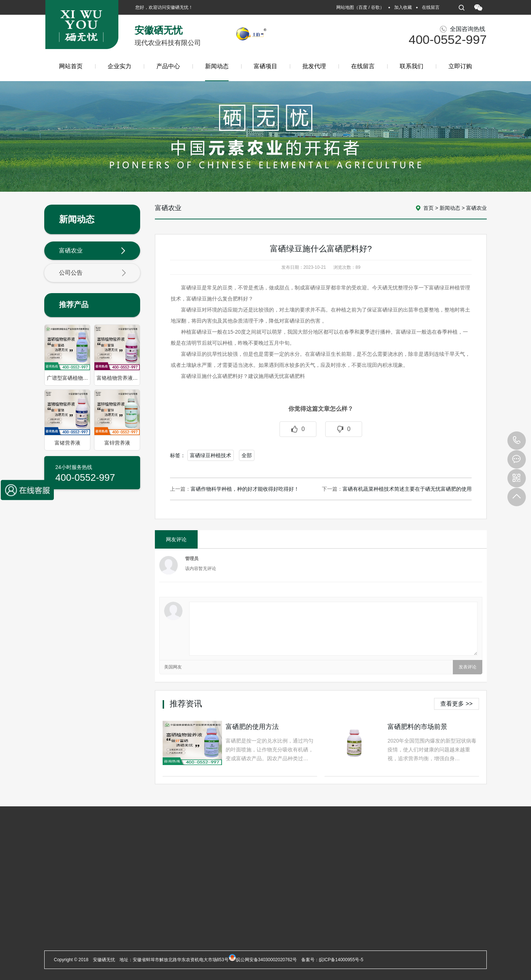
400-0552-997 (517, 441)
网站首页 (71, 66)
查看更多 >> (456, 704)
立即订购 (460, 66)
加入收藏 (403, 7)
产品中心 (168, 66)
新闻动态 (217, 72)
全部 (247, 455)
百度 (363, 7)
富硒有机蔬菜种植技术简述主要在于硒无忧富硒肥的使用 (407, 489)
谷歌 (375, 7)
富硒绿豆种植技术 (211, 455)
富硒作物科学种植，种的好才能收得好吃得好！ (245, 489)
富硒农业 (93, 251)
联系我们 (412, 66)
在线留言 (431, 7)
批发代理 (314, 66)
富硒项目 (265, 66)
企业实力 (119, 66)
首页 (428, 208)
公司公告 (93, 273)
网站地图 (345, 7)
